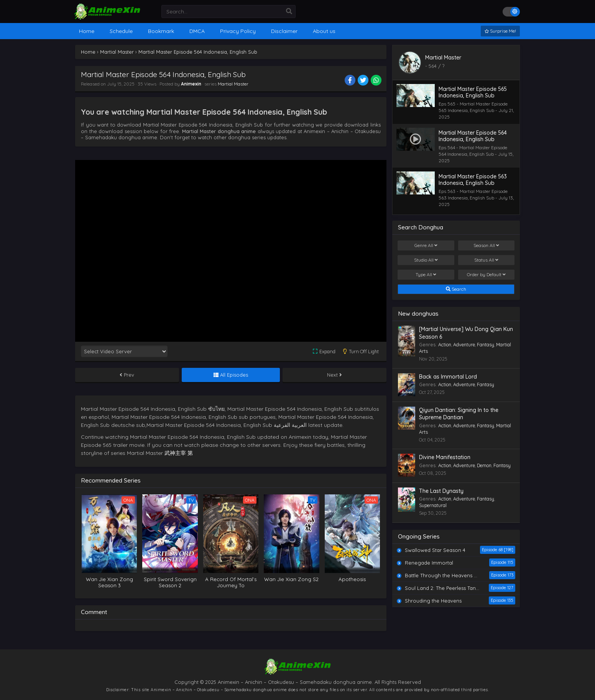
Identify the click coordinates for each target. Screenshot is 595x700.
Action (445, 345)
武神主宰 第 (179, 453)
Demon (484, 465)
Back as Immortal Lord (448, 377)
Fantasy (486, 345)
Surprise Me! (500, 31)
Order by (486, 275)
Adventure (464, 345)
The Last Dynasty (441, 491)
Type (426, 275)
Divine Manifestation (445, 457)
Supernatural (433, 505)
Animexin (191, 84)
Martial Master (233, 84)
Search (456, 289)
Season (486, 245)
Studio (426, 260)
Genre (426, 245)
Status (486, 260)
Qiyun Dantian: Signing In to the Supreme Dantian (459, 414)
